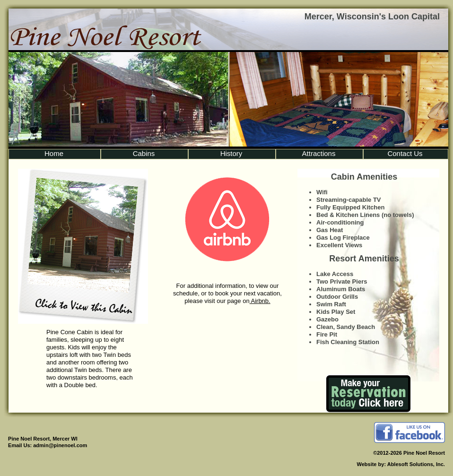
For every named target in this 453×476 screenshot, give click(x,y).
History (231, 153)
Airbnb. (260, 301)
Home (54, 153)
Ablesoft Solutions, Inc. (416, 464)
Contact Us (405, 153)
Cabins (144, 153)
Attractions (319, 153)
